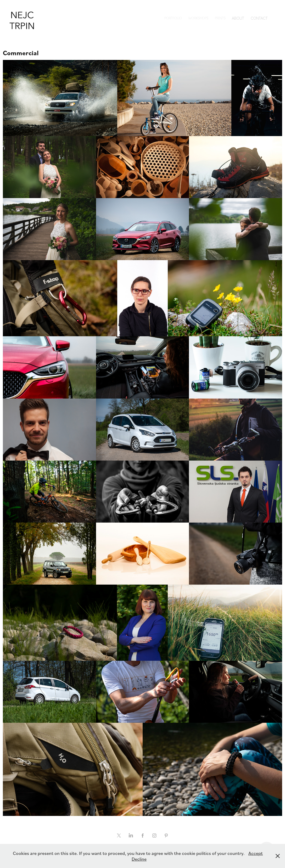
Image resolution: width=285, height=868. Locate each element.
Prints (220, 18)
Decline (139, 859)
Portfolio (173, 18)
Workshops (198, 18)
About (238, 18)
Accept (256, 853)
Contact (259, 18)
